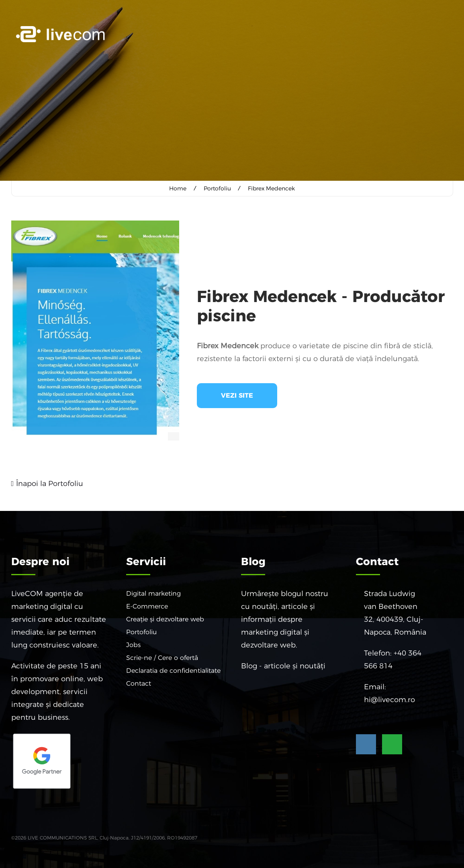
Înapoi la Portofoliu (50, 483)
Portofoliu (217, 188)
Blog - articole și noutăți (283, 666)
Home (178, 188)
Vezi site (237, 395)
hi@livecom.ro (389, 699)
